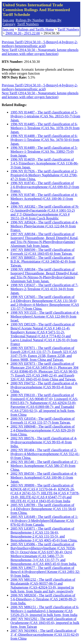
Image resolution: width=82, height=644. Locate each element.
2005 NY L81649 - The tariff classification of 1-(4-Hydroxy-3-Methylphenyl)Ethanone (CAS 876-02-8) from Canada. (44, 521)
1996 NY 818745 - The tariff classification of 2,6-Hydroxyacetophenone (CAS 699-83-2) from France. (45, 187)
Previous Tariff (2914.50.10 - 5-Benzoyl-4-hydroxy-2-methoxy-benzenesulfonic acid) (40, 44)
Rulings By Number (30, 20)
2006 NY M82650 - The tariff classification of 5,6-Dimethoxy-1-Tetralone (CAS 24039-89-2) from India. (43, 599)
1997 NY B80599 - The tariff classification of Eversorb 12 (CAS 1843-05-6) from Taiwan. (43, 252)
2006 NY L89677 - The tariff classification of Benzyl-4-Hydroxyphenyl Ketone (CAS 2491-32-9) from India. (45, 572)
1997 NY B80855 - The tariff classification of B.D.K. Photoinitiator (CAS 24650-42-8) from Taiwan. (43, 261)
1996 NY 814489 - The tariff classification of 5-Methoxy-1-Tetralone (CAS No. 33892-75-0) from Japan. (44, 152)
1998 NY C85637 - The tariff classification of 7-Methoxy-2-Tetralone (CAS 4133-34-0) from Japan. (44, 289)
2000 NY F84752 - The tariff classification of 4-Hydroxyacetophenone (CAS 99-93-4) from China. (44, 387)
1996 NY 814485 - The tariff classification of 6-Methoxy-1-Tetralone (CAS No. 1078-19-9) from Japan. (45, 128)
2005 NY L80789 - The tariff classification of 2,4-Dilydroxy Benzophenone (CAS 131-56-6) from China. (43, 509)
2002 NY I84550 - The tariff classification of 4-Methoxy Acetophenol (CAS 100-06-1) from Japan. (44, 477)
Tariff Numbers (28, 24)
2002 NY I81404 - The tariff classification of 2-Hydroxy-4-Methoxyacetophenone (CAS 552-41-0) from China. (45, 454)
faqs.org (8, 20)
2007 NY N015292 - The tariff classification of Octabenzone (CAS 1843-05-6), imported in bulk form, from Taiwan (45, 623)
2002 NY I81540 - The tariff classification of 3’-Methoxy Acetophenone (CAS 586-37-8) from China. (44, 466)
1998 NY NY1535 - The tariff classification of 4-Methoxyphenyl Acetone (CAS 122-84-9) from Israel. (45, 316)
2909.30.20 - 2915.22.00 (23, 33)
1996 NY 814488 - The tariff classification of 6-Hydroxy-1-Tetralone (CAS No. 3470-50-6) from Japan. (45, 140)
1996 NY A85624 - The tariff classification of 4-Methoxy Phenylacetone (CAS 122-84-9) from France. (44, 226)
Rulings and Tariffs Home (36, 29)
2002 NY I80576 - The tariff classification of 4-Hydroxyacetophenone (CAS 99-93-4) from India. (44, 442)
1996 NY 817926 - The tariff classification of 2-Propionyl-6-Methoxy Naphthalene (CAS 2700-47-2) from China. (44, 175)
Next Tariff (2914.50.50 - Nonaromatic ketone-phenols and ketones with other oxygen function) (40, 52)
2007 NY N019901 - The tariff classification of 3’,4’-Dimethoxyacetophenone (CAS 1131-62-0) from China (45, 635)
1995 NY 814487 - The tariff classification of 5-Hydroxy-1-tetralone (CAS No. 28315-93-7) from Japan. (45, 116)
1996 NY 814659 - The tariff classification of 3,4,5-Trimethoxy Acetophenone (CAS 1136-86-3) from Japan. (44, 163)
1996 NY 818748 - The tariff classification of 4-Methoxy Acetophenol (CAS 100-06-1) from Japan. (44, 199)
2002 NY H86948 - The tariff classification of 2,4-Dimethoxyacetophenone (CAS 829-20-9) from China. (43, 430)
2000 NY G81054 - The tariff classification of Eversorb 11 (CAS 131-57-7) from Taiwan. (43, 420)
